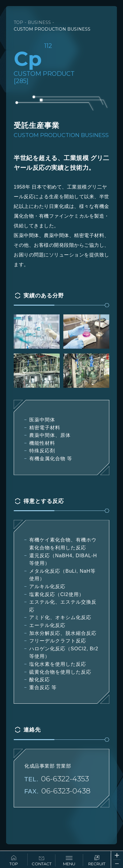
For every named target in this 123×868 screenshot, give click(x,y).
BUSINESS (39, 22)
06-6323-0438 (66, 791)
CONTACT (42, 861)
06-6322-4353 (65, 779)
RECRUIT (97, 861)
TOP (14, 861)
